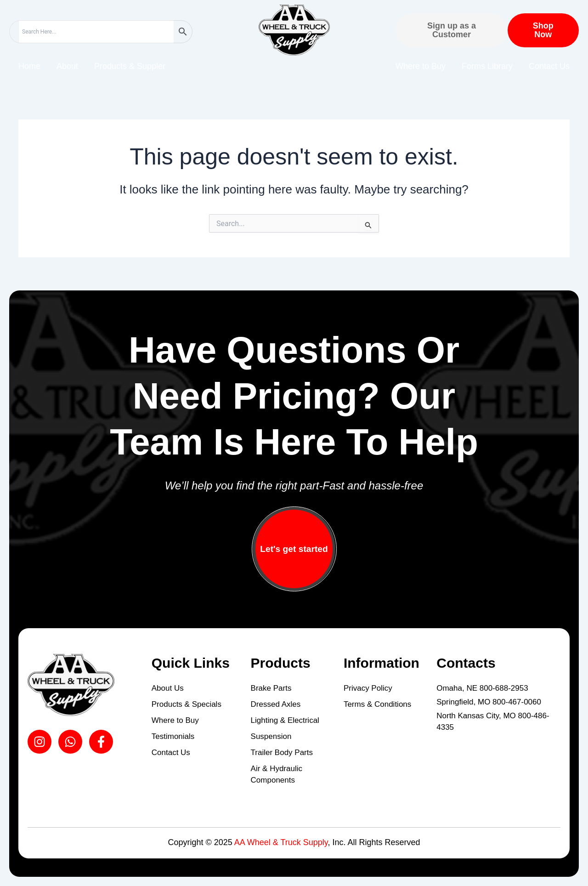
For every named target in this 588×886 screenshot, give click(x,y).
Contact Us (549, 66)
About (67, 66)
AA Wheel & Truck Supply (281, 842)
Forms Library (487, 66)
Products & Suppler (130, 66)
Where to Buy (421, 66)
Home (29, 66)
